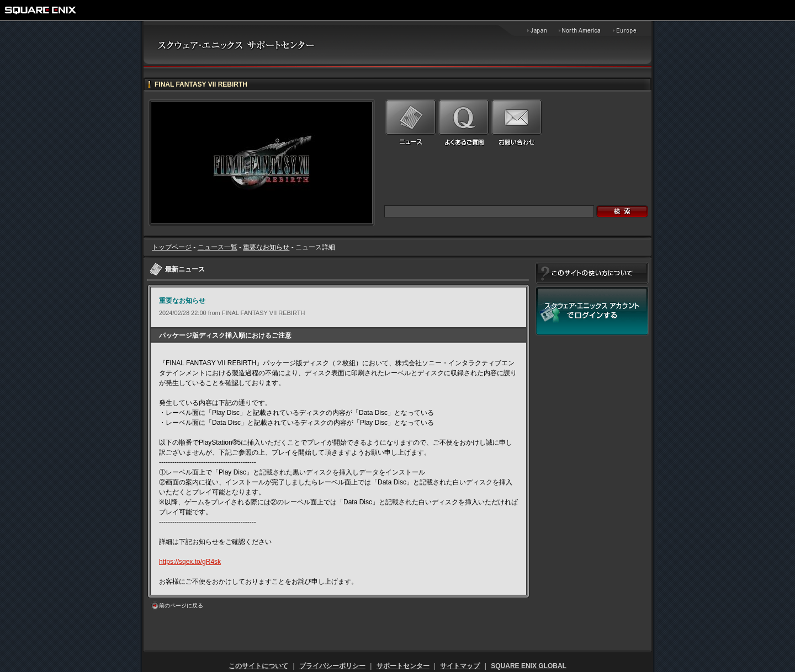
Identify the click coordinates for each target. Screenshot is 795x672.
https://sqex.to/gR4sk (190, 562)
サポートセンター (403, 666)
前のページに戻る (181, 606)
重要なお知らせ (266, 247)
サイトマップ (460, 666)
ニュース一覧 (218, 247)
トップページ (172, 247)
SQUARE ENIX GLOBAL (529, 666)
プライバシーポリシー (332, 666)
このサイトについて (258, 666)
